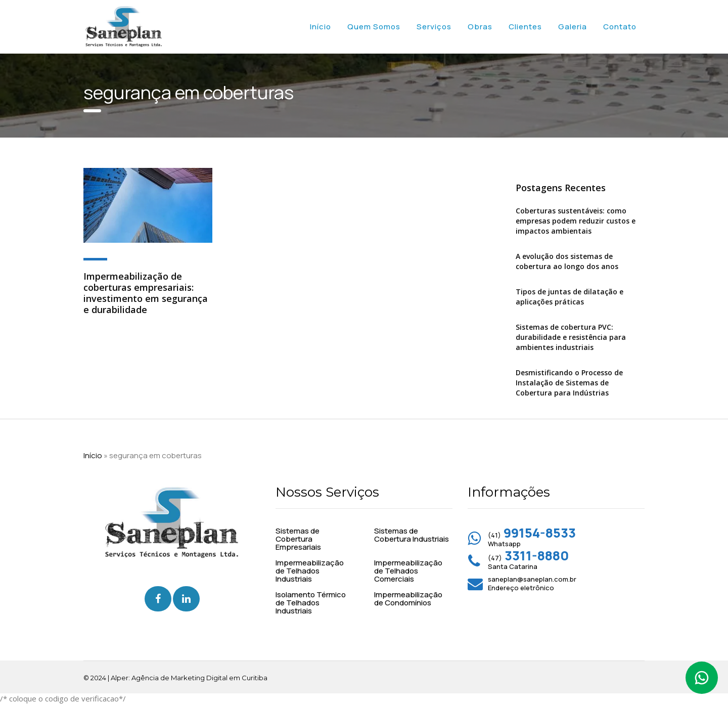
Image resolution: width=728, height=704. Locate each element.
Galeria (573, 27)
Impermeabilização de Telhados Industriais (310, 571)
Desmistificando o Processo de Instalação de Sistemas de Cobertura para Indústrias (569, 383)
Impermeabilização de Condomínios (408, 599)
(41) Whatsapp (532, 539)
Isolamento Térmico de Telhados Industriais (311, 603)
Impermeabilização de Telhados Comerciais (408, 571)
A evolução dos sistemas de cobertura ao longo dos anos (567, 261)
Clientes (525, 27)
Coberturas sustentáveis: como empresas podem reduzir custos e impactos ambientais (576, 221)
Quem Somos (374, 27)
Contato (620, 27)
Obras (480, 27)
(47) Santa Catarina (528, 562)
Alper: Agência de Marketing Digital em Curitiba (189, 678)
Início (321, 27)
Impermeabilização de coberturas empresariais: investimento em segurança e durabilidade (146, 293)
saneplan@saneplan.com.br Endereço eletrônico (532, 583)
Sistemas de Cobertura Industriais (412, 535)
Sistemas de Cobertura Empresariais (298, 539)
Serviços (434, 27)
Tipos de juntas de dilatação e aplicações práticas (570, 297)
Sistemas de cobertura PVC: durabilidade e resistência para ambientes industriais (571, 337)
